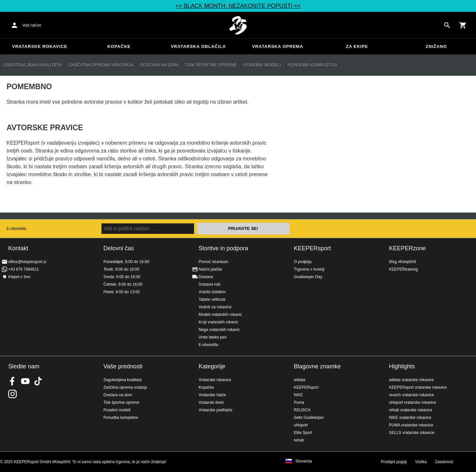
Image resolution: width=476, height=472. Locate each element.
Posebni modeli (262, 65)
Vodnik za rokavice (215, 307)
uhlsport (301, 425)
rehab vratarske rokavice (411, 410)
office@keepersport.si (27, 262)
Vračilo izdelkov (212, 292)
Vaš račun (32, 25)
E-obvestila (16, 229)
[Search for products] (447, 25)
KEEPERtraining (403, 269)
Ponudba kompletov (313, 65)
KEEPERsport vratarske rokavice (418, 387)
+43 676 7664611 (24, 269)
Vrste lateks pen (213, 337)
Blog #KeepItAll (402, 262)
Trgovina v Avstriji (309, 269)
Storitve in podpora (223, 248)
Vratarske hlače (212, 395)
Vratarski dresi (211, 402)
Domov (238, 25)
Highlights (402, 366)
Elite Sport (303, 433)
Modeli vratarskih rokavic (220, 315)
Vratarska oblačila (198, 46)
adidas (300, 380)
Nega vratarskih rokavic (219, 330)
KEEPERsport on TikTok (38, 381)
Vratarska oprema (278, 46)
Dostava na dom (159, 65)
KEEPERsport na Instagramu (12, 394)
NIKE (298, 395)
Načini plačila (210, 269)
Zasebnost (444, 462)
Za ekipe (357, 46)
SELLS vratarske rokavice (412, 433)
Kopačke (119, 46)
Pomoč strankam (213, 262)
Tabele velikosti (212, 299)
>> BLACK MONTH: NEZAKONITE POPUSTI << (238, 6)
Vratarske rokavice (40, 46)
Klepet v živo (19, 277)
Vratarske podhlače (216, 410)
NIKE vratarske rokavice (410, 418)
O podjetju (303, 262)
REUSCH (302, 410)
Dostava (206, 277)
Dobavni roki (210, 284)
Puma (299, 402)
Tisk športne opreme (211, 65)
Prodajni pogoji (394, 462)
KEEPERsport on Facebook (12, 381)
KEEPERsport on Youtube (25, 381)
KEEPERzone (407, 248)
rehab (299, 440)
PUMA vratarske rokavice (411, 425)
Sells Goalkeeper (309, 418)
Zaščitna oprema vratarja (101, 65)
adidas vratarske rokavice (411, 380)
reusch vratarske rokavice (411, 395)
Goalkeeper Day (308, 277)
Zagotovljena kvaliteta (33, 65)
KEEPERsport (312, 248)
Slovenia (304, 461)
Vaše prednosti (123, 366)
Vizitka (421, 462)
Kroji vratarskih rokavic (218, 322)
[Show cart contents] (463, 25)
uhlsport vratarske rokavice (412, 402)
